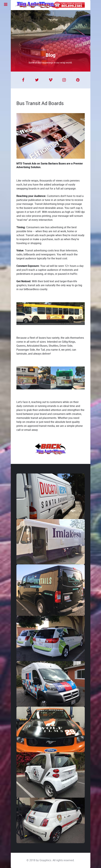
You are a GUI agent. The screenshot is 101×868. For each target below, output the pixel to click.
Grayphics (45, 860)
